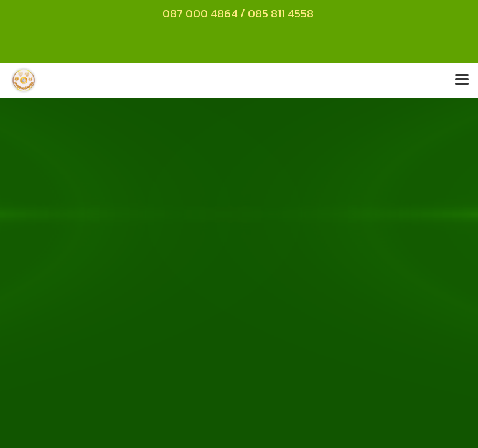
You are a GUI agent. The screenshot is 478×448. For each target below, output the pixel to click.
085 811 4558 (282, 13)
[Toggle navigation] (462, 80)
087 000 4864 (200, 13)
